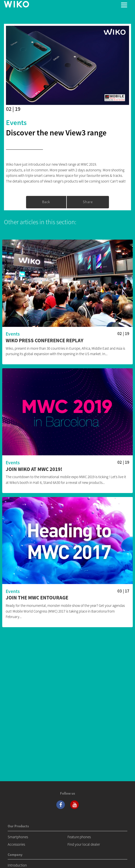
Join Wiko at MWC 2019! (34, 469)
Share (88, 202)
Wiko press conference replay (45, 341)
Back (46, 202)
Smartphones (18, 837)
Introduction (17, 865)
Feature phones (79, 837)
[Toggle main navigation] (124, 5)
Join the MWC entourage (37, 598)
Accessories (16, 844)
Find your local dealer (84, 844)
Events (16, 123)
